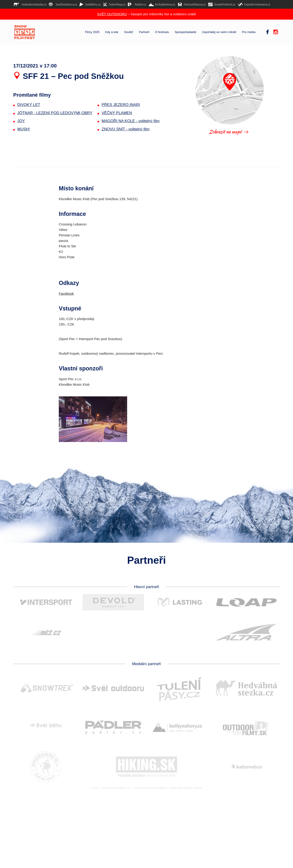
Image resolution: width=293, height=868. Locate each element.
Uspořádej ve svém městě (219, 32)
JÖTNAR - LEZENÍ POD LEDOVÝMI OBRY (55, 113)
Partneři (144, 32)
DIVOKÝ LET (29, 105)
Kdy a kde (112, 32)
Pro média (249, 32)
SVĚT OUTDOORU (112, 14)
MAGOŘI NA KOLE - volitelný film (131, 121)
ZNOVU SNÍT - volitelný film (126, 129)
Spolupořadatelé (186, 32)
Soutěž (129, 32)
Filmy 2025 (92, 32)
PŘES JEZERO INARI (121, 105)
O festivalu (162, 32)
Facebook (66, 293)
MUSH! (24, 129)
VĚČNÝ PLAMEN (117, 113)
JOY (21, 121)
